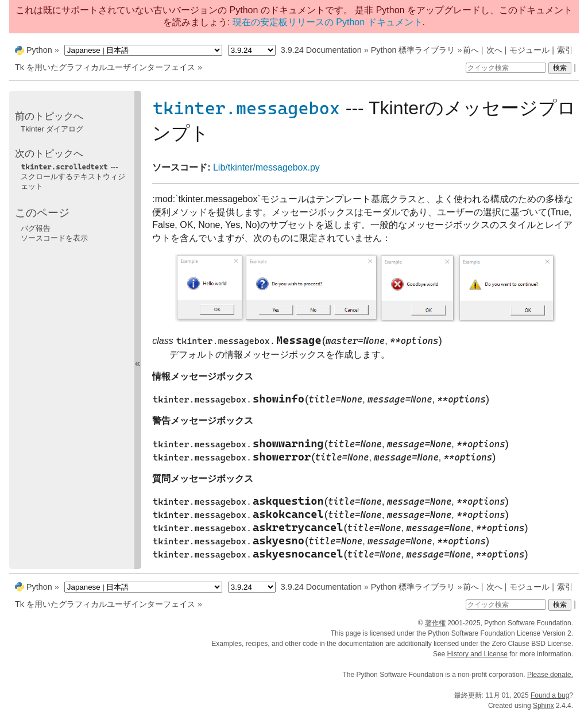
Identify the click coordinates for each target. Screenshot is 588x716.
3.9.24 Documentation (321, 50)
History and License (477, 654)
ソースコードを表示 (54, 238)
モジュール (529, 50)
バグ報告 (36, 228)
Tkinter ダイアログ (52, 129)
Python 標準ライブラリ (413, 50)
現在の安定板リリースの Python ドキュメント (328, 22)
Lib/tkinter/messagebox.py (266, 167)
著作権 (435, 623)
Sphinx (543, 706)
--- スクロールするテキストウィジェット (73, 177)
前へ (471, 50)
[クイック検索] (506, 68)
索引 (565, 50)
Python (39, 50)
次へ (494, 50)
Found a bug (550, 695)
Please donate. (550, 675)
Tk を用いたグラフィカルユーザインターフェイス (105, 67)
